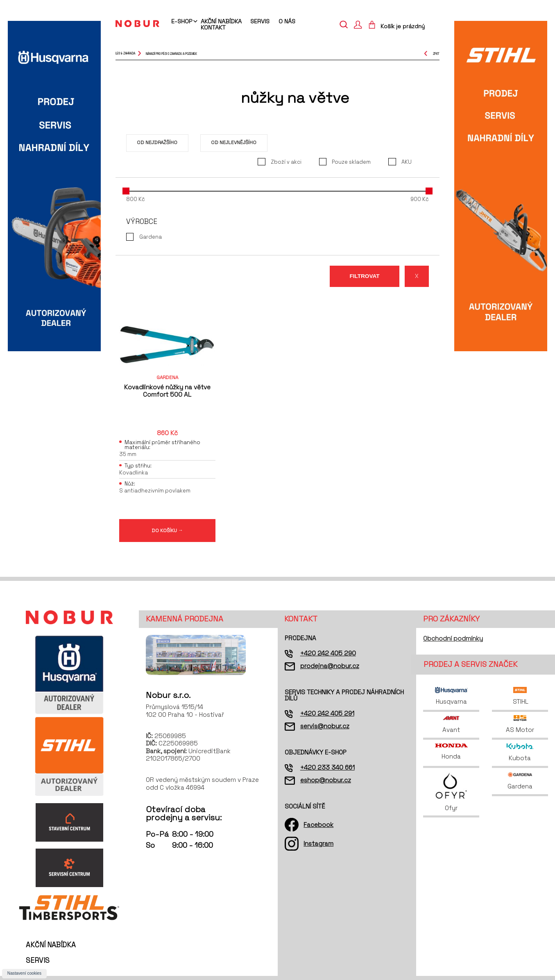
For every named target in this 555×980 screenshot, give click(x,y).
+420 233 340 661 (327, 767)
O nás (287, 21)
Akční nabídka (221, 21)
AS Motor (520, 724)
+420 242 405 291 (327, 713)
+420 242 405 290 (328, 653)
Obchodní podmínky (453, 638)
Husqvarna (451, 696)
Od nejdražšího (157, 142)
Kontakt (213, 27)
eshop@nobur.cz (326, 780)
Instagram (318, 843)
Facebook (318, 825)
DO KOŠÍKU (167, 530)
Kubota (520, 753)
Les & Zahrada (125, 53)
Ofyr (451, 792)
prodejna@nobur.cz (330, 666)
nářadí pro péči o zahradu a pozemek (171, 53)
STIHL (520, 696)
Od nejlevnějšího (234, 142)
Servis (260, 21)
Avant (451, 724)
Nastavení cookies (24, 973)
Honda (451, 752)
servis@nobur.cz (325, 726)
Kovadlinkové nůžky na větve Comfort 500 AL (167, 391)
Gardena (520, 781)
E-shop (182, 22)
